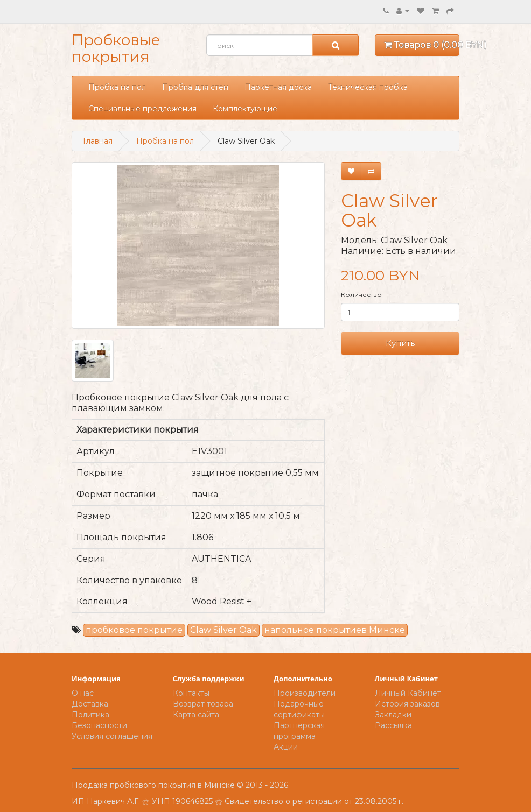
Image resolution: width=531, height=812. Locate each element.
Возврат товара (203, 704)
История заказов (407, 704)
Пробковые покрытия (116, 48)
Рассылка (393, 725)
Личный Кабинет (408, 693)
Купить (400, 343)
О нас (83, 693)
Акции (286, 747)
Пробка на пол (117, 87)
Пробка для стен (195, 87)
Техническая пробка (368, 87)
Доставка (90, 704)
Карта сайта (196, 715)
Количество (361, 295)
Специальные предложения (142, 109)
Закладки (393, 715)
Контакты (191, 693)
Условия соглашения (112, 736)
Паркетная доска (278, 87)
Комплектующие (245, 109)
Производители (305, 693)
